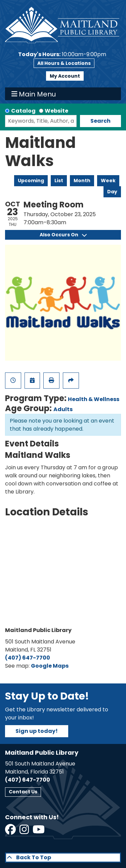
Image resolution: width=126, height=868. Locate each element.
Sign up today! (37, 731)
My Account (65, 76)
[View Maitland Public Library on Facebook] (11, 832)
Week (108, 181)
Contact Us (23, 792)
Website (56, 111)
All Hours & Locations (64, 63)
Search (100, 121)
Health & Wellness (94, 399)
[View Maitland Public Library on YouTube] (39, 832)
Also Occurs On (63, 235)
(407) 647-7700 (28, 658)
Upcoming (31, 181)
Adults (63, 409)
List (59, 181)
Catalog (23, 111)
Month (82, 181)
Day (112, 192)
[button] (62, 54)
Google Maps (50, 666)
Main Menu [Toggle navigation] (34, 94)
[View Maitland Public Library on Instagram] (25, 832)
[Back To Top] (63, 858)
